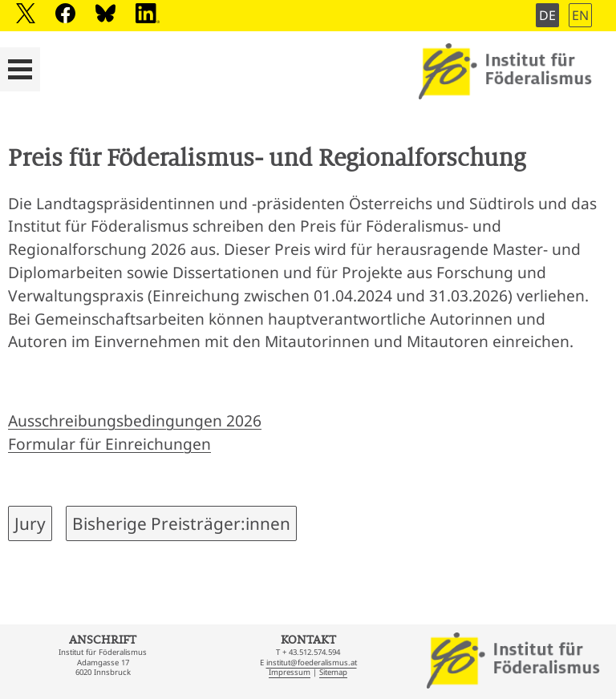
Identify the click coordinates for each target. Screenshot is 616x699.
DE (547, 15)
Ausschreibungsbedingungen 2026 (135, 420)
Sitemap (333, 672)
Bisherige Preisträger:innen (181, 523)
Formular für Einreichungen (109, 444)
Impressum (290, 672)
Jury (30, 523)
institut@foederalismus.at (312, 663)
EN (580, 15)
